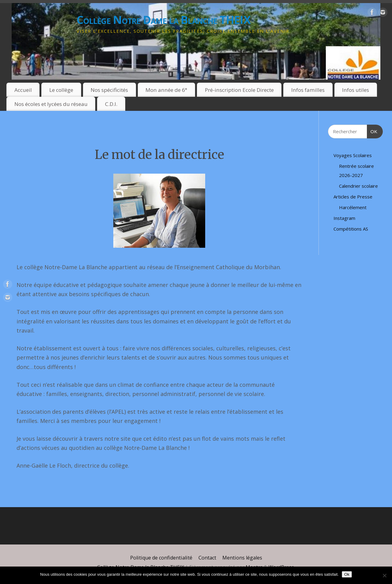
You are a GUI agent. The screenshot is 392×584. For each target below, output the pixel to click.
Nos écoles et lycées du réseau (51, 104)
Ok (347, 574)
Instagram (344, 218)
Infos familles (308, 90)
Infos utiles (356, 90)
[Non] (384, 575)
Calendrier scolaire (358, 186)
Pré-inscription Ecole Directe (239, 90)
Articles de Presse (353, 197)
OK (372, 131)
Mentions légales (242, 558)
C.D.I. (111, 104)
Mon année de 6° (166, 90)
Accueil (23, 90)
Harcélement (353, 207)
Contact (207, 558)
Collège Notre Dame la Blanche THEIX (164, 20)
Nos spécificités (109, 90)
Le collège (61, 90)
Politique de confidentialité (161, 558)
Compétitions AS (351, 229)
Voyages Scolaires (353, 155)
